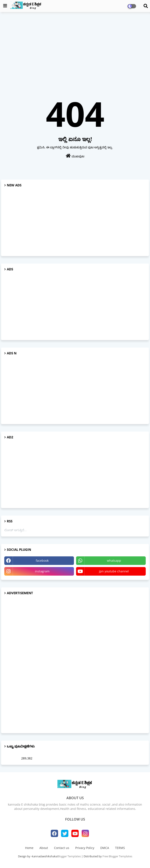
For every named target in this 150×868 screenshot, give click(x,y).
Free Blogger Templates (117, 856)
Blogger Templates (69, 856)
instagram (42, 571)
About (44, 848)
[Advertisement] (75, 46)
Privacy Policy (85, 848)
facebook (42, 561)
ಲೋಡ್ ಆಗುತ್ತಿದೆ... (16, 530)
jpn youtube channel (114, 571)
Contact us (62, 848)
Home (29, 848)
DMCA (105, 848)
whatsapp (114, 561)
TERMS (120, 848)
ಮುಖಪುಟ (75, 156)
